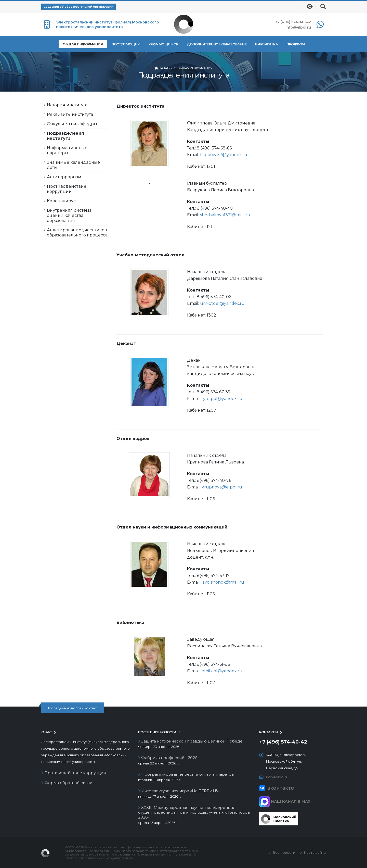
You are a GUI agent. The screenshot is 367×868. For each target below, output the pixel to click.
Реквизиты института (70, 114)
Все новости (283, 852)
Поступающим (126, 44)
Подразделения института (65, 136)
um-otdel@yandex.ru (222, 303)
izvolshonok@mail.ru (223, 582)
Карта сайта (314, 852)
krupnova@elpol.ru (222, 487)
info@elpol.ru (298, 27)
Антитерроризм (64, 177)
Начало (165, 68)
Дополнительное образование (217, 44)
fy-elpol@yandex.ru (222, 399)
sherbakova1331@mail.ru (225, 215)
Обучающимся (164, 44)
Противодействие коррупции (67, 189)
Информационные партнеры (67, 150)
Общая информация (83, 44)
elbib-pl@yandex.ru (222, 671)
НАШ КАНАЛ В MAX (285, 801)
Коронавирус (61, 201)
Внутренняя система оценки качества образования (69, 215)
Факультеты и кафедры (72, 124)
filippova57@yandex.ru (225, 155)
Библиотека (266, 44)
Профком (296, 44)
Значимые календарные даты (73, 165)
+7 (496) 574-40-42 (293, 22)
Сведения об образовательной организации (78, 7)
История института (67, 105)
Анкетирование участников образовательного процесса (77, 232)
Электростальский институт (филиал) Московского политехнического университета (108, 24)
